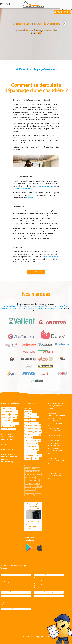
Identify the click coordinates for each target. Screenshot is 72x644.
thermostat (28, 469)
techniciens (28, 480)
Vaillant (12, 306)
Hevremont (14, 414)
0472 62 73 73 (52, 426)
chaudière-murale (30, 489)
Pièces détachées (7, 605)
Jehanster (5, 417)
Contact (49, 596)
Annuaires (5, 444)
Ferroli (41, 309)
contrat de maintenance (51, 257)
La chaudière (6, 599)
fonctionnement (29, 492)
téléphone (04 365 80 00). (22, 189)
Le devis (37, 588)
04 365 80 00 (55, 451)
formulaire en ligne (46, 186)
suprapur (38, 492)
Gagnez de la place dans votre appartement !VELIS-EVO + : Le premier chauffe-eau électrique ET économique (33, 517)
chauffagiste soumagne (33, 426)
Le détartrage (39, 582)
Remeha (53, 309)
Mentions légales (7, 437)
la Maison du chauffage (33, 435)
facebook (30, 198)
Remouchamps (10, 426)
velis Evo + (36, 458)
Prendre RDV (36, 272)
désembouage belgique (33, 432)
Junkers (55, 306)
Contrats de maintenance (16, 592)
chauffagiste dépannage (33, 455)
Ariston (31, 306)
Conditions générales (9, 439)
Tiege (14, 429)
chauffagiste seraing (32, 423)
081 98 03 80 (55, 476)
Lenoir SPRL (29, 438)
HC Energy (28, 411)
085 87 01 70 (55, 461)
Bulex (6, 306)
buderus (27, 477)
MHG (47, 309)
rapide (40, 486)
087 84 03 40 (55, 423)
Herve (7, 414)
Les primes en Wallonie (9, 454)
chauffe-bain (36, 469)
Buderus (48, 306)
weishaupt (37, 483)
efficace (33, 477)
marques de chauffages (33, 441)
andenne (39, 475)
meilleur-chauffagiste (31, 495)
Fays (3, 414)
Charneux (5, 411)
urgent (34, 486)
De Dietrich (28, 309)
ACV (20, 309)
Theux (9, 429)
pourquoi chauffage (32, 447)
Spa (3, 426)
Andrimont (5, 408)
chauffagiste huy (30, 420)
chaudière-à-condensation (32, 472)
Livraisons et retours (8, 434)
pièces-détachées (30, 475)
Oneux (4, 420)
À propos (16, 575)
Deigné (11, 411)
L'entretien (38, 578)
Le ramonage (39, 580)
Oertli (14, 309)
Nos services (49, 575)
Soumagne (15, 423)
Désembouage (49, 592)
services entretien (31, 452)
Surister (4, 429)
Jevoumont (13, 417)
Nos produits (16, 596)
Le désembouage (8, 462)
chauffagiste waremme (33, 429)
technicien (28, 486)
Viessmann (39, 306)
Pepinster (10, 420)
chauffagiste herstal (31, 417)
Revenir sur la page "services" (36, 70)
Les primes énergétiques (9, 601)
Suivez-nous (30, 404)
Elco (35, 309)
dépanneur (36, 480)
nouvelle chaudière (31, 444)
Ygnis (60, 309)
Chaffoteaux (22, 306)
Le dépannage (38, 584)
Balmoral (13, 408)
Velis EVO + (6, 603)
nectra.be (28, 458)
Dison (16, 411)
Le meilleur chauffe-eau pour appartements (10, 458)
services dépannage (32, 449)
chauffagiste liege (31, 414)
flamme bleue (29, 483)
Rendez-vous (16, 609)
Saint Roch (64, 306)
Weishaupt (7, 309)
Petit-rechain (6, 423)
